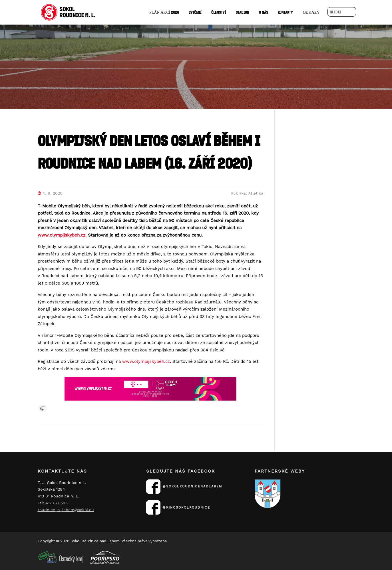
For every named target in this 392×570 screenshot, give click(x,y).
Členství (219, 12)
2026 (164, 12)
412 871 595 (57, 503)
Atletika (256, 193)
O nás (264, 12)
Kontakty (285, 12)
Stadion (243, 12)
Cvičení (195, 12)
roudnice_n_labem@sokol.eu (66, 510)
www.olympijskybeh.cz (146, 361)
